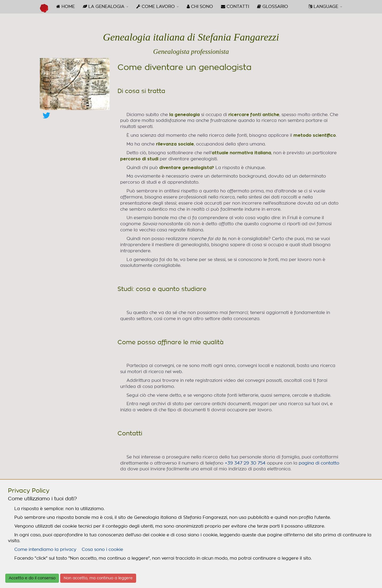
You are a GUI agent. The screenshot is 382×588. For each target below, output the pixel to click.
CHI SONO (200, 6)
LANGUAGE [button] (325, 6)
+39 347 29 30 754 (245, 463)
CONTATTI (235, 6)
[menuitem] (66, 7)
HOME (66, 6)
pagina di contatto (319, 463)
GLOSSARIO (273, 6)
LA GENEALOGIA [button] (106, 6)
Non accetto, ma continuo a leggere (98, 578)
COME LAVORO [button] (158, 6)
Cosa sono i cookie (102, 550)
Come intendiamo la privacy (45, 550)
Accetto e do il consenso (32, 578)
